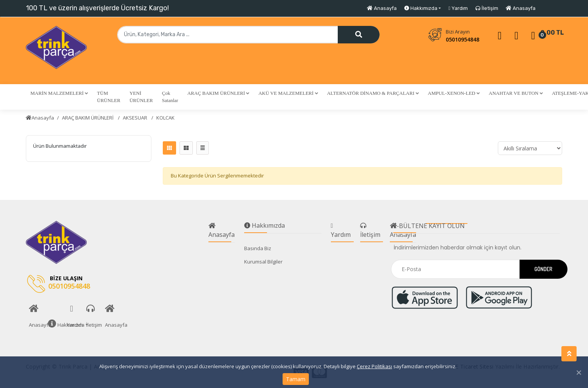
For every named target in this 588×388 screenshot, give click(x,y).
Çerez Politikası (374, 366)
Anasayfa (382, 8)
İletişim (487, 8)
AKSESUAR (136, 118)
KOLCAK (165, 118)
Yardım (458, 8)
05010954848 (462, 39)
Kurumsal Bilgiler (263, 262)
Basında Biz (258, 248)
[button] (59, 93)
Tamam (296, 379)
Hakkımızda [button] (421, 8)
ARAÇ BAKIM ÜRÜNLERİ (88, 118)
